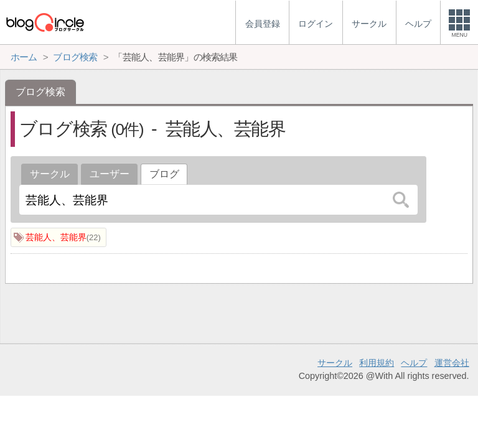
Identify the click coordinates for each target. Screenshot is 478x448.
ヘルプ (414, 363)
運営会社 (452, 363)
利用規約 (377, 363)
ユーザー (110, 174)
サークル (50, 174)
